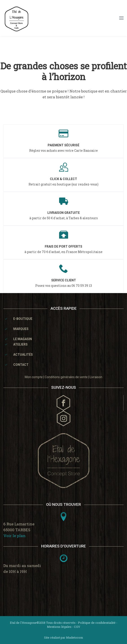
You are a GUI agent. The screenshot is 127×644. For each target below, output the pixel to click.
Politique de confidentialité (97, 623)
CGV (77, 627)
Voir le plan (14, 536)
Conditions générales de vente (66, 377)
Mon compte (34, 377)
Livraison (96, 377)
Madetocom (75, 637)
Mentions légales (59, 627)
